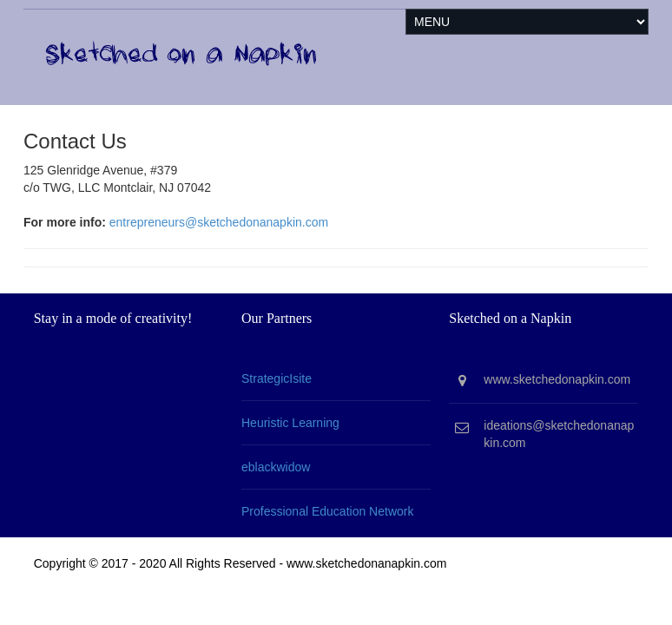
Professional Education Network (327, 511)
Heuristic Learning (290, 423)
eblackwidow (276, 467)
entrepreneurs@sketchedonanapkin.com (219, 222)
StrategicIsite (277, 378)
